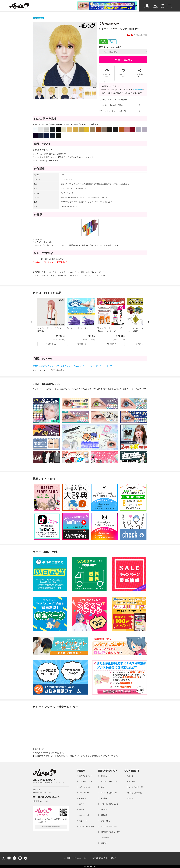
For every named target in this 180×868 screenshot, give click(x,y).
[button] (32, 322)
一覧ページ (137, 89)
